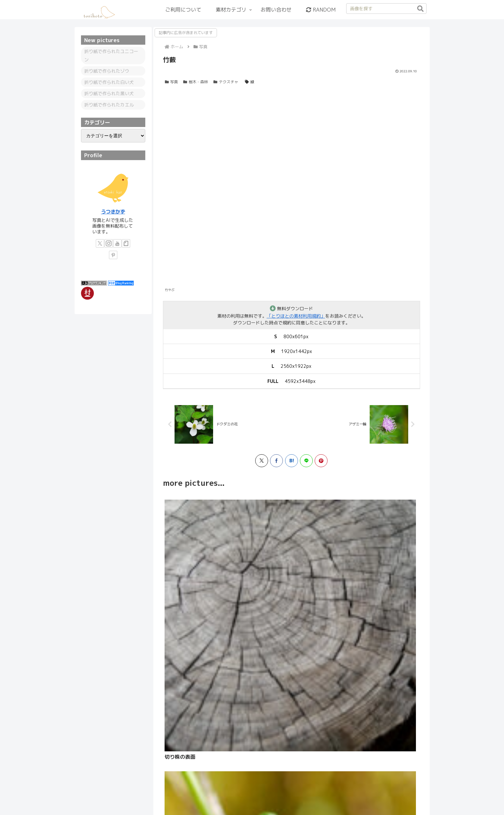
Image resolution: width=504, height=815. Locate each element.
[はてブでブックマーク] (292, 463)
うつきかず (113, 212)
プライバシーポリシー (244, 795)
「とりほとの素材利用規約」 (296, 316)
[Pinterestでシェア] (321, 463)
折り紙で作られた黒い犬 (109, 93)
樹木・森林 (196, 82)
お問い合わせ (346, 795)
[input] (386, 9)
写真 (171, 82)
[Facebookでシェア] (276, 463)
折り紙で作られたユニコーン (111, 55)
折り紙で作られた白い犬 (109, 82)
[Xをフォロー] (100, 243)
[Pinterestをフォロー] (113, 255)
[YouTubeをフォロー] (117, 243)
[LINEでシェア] (306, 463)
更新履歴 (283, 795)
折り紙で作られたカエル (109, 105)
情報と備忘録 (202, 795)
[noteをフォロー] (126, 243)
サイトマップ (312, 795)
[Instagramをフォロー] (109, 243)
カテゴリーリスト (163, 795)
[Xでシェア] (262, 463)
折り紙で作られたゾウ (107, 71)
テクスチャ (226, 82)
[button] (420, 9)
